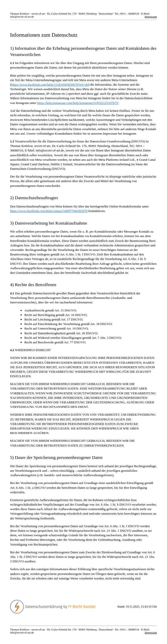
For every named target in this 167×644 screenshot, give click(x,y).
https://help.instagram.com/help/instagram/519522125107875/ (78, 103)
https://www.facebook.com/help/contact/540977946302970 (49, 211)
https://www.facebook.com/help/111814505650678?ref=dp (50, 85)
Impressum (151, 17)
